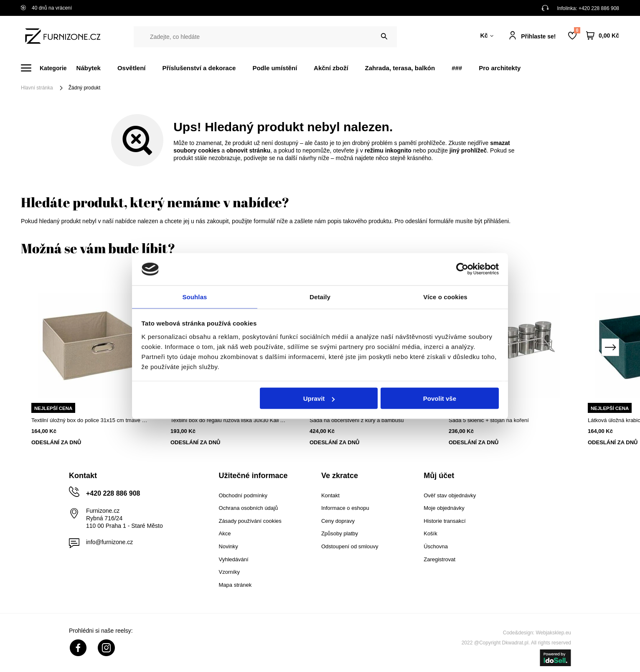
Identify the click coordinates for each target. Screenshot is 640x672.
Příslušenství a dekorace (199, 68)
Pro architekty (500, 68)
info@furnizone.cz (109, 542)
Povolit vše (440, 399)
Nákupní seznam (577, 30)
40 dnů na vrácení (46, 8)
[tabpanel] (90, 366)
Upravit (319, 399)
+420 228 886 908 (599, 8)
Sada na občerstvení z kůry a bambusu (357, 420)
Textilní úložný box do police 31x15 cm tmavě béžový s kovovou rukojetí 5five (90, 420)
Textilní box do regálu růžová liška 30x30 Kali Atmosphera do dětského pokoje (230, 420)
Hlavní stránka (37, 88)
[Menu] (49, 68)
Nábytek (89, 68)
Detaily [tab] (320, 296)
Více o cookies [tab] (445, 296)
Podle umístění (275, 68)
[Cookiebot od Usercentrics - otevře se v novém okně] (462, 269)
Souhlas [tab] (194, 296)
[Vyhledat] (384, 37)
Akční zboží (331, 68)
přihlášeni (496, 221)
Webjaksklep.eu (554, 633)
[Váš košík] (603, 36)
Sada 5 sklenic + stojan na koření (489, 420)
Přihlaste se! (538, 36)
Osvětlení (132, 68)
